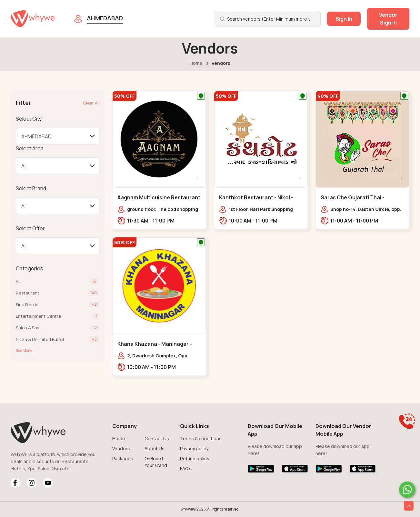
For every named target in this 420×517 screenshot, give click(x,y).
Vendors (121, 448)
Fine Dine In (27, 304)
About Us (155, 448)
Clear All (91, 103)
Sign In (344, 19)
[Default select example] (58, 136)
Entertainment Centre (38, 316)
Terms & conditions (201, 438)
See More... (25, 350)
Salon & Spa (28, 328)
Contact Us (157, 438)
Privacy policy (194, 448)
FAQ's (186, 468)
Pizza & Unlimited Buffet (40, 339)
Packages (123, 458)
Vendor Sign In (388, 19)
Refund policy (195, 458)
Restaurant (28, 293)
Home (196, 63)
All (18, 281)
